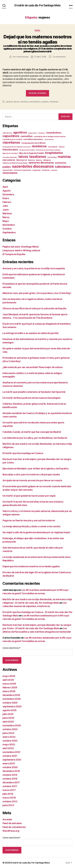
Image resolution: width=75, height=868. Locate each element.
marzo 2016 (9, 798)
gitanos (9, 102)
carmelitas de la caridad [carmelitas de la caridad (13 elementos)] (12, 139)
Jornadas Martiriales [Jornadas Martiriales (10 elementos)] (10, 157)
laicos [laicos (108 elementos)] (23, 157)
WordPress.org (11, 831)
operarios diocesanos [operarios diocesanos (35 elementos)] (41, 163)
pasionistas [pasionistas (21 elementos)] (61, 163)
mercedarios (35, 102)
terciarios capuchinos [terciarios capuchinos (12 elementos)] (23, 170)
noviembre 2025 (12, 699)
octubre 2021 (10, 756)
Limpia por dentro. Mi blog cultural (21, 250)
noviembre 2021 (11, 752)
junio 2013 (8, 805)
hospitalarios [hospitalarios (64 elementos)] (54, 153)
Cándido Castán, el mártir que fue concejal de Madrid (32, 432)
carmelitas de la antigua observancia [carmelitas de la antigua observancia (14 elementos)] (50, 136)
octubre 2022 (10, 741)
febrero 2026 (10, 687)
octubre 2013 (10, 801)
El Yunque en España (14, 254)
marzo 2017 (9, 790)
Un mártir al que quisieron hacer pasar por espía (29, 496)
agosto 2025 (10, 710)
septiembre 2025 (12, 706)
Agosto (6, 191)
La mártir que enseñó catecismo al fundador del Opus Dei (34, 392)
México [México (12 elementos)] (39, 160)
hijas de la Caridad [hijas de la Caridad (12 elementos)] (10, 153)
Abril (38, 30)
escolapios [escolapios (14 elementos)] (53, 147)
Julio (5, 206)
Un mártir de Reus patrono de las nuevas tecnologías (31, 398)
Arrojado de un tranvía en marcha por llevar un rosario (32, 480)
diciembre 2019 (11, 771)
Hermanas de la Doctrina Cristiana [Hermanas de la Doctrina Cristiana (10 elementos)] (48, 150)
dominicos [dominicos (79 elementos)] (39, 146)
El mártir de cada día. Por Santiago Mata (37, 5)
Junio (6, 210)
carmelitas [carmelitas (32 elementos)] (26, 136)
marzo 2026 (9, 684)
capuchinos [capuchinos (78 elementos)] (11, 136)
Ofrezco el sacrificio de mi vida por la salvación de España (34, 308)
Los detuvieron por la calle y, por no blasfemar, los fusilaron (35, 438)
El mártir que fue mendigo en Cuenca (23, 453)
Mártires (7, 213)
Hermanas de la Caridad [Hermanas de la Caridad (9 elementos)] (27, 150)
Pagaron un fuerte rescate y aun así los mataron (29, 520)
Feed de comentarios (14, 827)
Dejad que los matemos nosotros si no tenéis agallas (31, 566)
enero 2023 (9, 737)
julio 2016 (8, 794)
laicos (16, 102)
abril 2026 (8, 680)
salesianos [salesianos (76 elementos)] (63, 167)
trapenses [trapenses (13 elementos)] (37, 170)
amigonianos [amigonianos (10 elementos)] (33, 133)
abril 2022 (8, 748)
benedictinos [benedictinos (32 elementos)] (54, 133)
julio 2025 (8, 714)
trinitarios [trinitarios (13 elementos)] (46, 170)
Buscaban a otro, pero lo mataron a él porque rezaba (31, 474)
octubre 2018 (10, 779)
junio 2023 (8, 733)
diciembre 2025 (11, 695)
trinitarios (54, 102)
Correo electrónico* (37, 651)
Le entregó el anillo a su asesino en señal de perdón (31, 333)
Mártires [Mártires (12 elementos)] (32, 160)
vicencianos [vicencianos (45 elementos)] (10, 173)
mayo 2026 (9, 676)
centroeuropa (22, 57)
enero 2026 (9, 691)
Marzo (6, 217)
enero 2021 (9, 763)
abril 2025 (8, 722)
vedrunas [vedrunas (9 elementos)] (54, 170)
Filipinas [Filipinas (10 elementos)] (62, 147)
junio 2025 (8, 718)
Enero (6, 198)
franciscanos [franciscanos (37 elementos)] (10, 150)
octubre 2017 (10, 786)
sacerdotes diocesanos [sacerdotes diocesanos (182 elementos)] (33, 166)
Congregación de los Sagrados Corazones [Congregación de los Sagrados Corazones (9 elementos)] (17, 147)
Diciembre (8, 194)
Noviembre (9, 225)
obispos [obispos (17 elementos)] (47, 160)
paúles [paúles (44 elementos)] (7, 167)
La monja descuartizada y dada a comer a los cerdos (31, 526)
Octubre (7, 229)
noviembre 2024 (12, 725)
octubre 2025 (10, 703)
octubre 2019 (10, 775)
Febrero (7, 202)
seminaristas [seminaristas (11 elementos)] (8, 170)
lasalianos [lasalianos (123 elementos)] (38, 157)
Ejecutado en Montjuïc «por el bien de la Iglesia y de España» (36, 469)
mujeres (45, 102)
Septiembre (9, 232)
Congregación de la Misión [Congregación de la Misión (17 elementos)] (33, 143)
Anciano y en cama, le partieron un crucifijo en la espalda (34, 268)
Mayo (6, 221)
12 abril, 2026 (40, 57)
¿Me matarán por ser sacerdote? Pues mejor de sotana (33, 367)
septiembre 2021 (12, 760)
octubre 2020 (10, 767)
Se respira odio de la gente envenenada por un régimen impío (36, 532)
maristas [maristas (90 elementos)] (64, 157)
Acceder (7, 819)
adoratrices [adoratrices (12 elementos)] (7, 133)
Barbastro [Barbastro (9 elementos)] (42, 133)
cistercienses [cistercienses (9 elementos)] (49, 139)
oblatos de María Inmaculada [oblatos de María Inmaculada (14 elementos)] (15, 163)
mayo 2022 (9, 744)
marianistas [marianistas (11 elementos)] (52, 157)
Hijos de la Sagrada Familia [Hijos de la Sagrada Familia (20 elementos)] (31, 153)
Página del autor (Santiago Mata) (21, 247)
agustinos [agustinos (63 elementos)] (20, 132)
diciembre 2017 (11, 782)
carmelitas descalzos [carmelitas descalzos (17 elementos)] (33, 139)
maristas (24, 102)
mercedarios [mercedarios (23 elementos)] (9, 160)
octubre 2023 (10, 729)
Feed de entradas (12, 823)
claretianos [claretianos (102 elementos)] (11, 142)
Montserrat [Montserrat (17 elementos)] (22, 160)
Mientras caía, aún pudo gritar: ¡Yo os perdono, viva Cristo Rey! (37, 293)
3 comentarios (59, 57)
